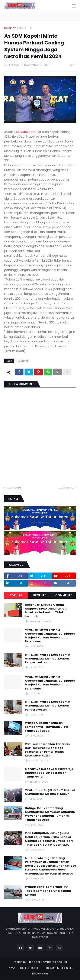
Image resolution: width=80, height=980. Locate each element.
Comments (64, 595)
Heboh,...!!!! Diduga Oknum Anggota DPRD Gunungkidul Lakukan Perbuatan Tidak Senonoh (46, 611)
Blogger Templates (43, 962)
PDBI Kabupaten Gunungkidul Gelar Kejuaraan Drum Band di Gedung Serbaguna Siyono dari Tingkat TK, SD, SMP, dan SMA (49, 839)
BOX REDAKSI (29, 968)
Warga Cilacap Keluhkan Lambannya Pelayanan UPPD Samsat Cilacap (47, 727)
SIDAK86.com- (27, 132)
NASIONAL (26, 28)
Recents (40, 595)
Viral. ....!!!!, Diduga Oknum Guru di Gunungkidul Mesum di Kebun (50, 792)
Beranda (10, 28)
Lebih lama (66, 488)
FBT (65, 962)
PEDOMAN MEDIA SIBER (58, 968)
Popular (16, 595)
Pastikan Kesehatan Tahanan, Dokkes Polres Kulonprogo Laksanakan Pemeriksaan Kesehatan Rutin (48, 750)
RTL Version (40, 974)
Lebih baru (14, 488)
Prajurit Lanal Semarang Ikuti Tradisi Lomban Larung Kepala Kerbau (48, 891)
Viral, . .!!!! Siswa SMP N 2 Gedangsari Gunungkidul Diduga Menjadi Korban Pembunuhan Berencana (50, 636)
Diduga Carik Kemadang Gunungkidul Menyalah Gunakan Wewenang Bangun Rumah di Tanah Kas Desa (50, 814)
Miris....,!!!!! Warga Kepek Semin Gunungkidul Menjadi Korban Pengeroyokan (48, 659)
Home (11, 968)
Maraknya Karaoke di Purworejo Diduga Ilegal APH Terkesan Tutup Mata (49, 773)
